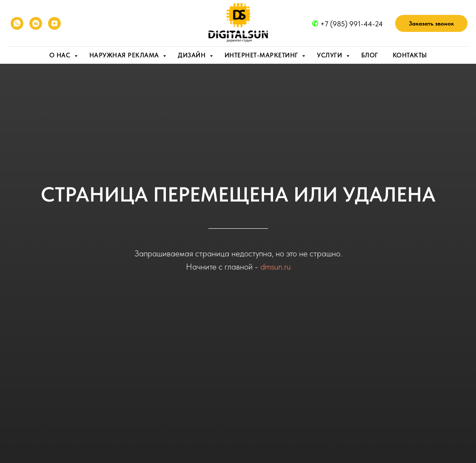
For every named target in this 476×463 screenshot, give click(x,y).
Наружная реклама (125, 55)
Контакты (410, 55)
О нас (61, 55)
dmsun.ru (275, 267)
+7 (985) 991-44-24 (352, 24)
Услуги (331, 55)
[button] (431, 23)
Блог (370, 55)
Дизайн (193, 55)
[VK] (36, 23)
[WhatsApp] (17, 23)
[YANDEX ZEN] (54, 23)
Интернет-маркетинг (262, 55)
